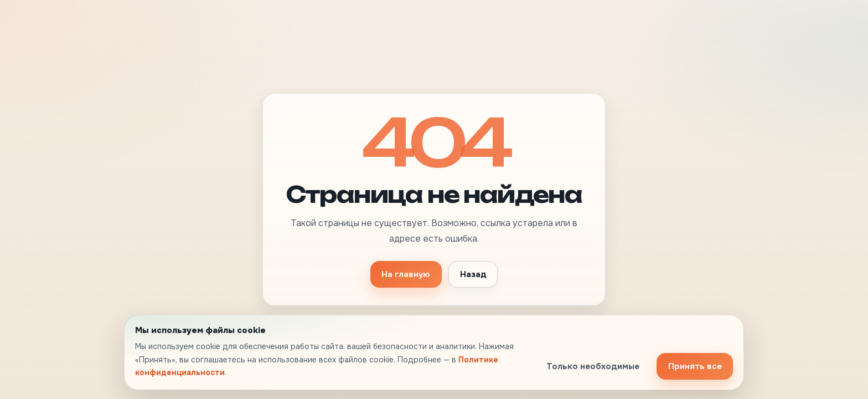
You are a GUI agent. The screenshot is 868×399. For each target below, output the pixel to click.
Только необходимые (593, 366)
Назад (473, 274)
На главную (406, 274)
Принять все (695, 366)
